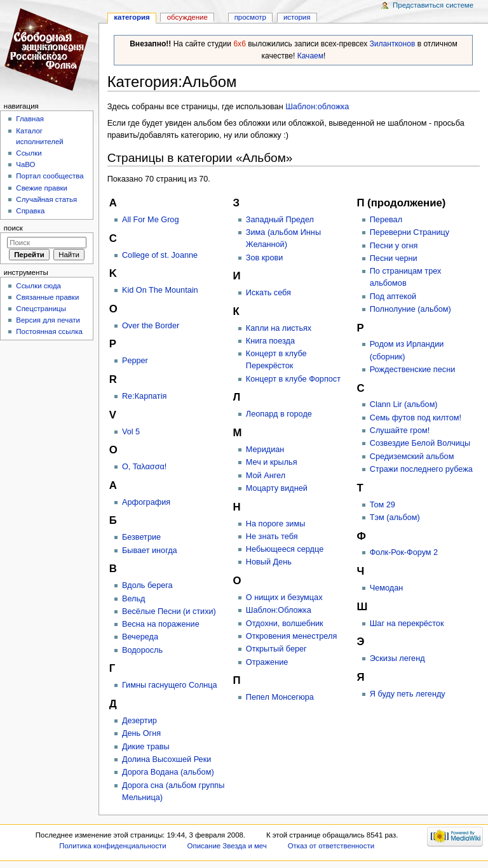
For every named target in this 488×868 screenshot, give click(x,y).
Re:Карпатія (144, 396)
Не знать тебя (272, 537)
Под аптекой (393, 297)
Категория (132, 17)
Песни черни (394, 258)
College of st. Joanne (160, 255)
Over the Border (151, 326)
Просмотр (250, 17)
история (297, 17)
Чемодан (386, 588)
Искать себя (268, 293)
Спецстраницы (41, 309)
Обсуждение (187, 17)
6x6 (239, 44)
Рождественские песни (413, 370)
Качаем (310, 56)
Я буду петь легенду (408, 694)
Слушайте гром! (400, 431)
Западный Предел (280, 220)
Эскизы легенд (397, 658)
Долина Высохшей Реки (166, 759)
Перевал (386, 220)
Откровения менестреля (291, 636)
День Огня (141, 733)
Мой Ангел (266, 476)
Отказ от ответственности (331, 846)
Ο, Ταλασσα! (144, 467)
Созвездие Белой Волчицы (420, 443)
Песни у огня (394, 246)
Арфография (146, 502)
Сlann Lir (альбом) (404, 404)
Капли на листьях (279, 328)
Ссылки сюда (38, 286)
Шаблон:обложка (317, 107)
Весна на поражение (161, 624)
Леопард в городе (279, 414)
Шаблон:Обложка (279, 610)
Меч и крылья (272, 462)
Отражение (267, 662)
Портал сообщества (50, 176)
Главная (30, 119)
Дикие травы (146, 747)
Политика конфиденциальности (113, 846)
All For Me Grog (151, 220)
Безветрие (141, 537)
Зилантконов (393, 44)
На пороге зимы (275, 524)
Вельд (134, 599)
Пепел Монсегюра (280, 697)
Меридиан (265, 450)
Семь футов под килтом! (416, 418)
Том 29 (383, 505)
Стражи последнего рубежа (421, 469)
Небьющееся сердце (285, 549)
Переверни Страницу (410, 232)
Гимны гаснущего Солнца (170, 685)
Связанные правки (47, 297)
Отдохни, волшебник (285, 624)
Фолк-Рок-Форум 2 (404, 552)
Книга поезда (270, 341)
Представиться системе (433, 5)
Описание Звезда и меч (227, 846)
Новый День (269, 562)
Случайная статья (46, 199)
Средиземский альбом (412, 457)
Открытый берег (276, 649)
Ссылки (29, 153)
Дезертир (139, 721)
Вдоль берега (147, 585)
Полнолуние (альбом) (410, 309)
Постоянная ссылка (49, 331)
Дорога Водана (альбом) (168, 772)
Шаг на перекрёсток (407, 624)
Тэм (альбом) (395, 517)
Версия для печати (48, 320)
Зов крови (264, 258)
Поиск (13, 228)
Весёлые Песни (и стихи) (169, 611)
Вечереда (140, 637)
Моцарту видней (277, 488)
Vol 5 (131, 432)
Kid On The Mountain (160, 290)
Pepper (135, 361)
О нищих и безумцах (284, 598)
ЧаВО (25, 164)
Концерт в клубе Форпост (293, 379)
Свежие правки (42, 188)
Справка (30, 211)
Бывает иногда (150, 551)
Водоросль (142, 650)
